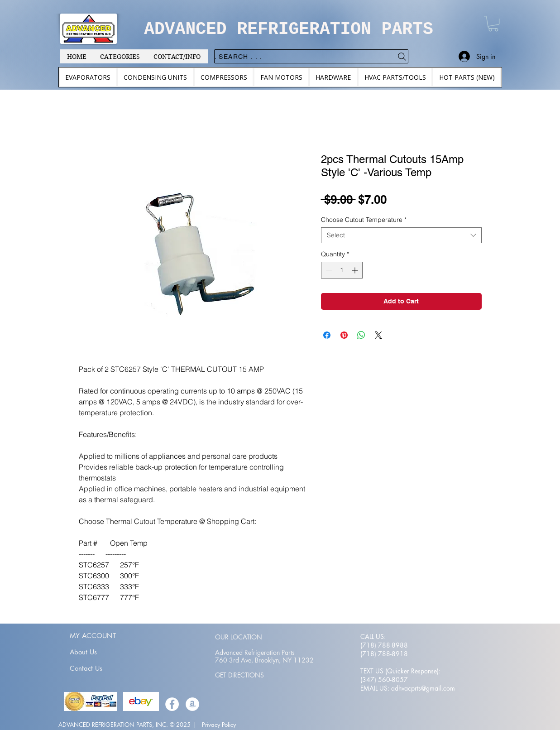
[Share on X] (378, 335)
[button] (493, 24)
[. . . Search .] (311, 56)
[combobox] (401, 235)
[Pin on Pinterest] (344, 335)
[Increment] (356, 270)
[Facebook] (172, 704)
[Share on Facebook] (327, 335)
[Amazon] (192, 704)
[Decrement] (328, 270)
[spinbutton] (342, 270)
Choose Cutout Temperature (364, 220)
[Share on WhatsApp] (361, 335)
